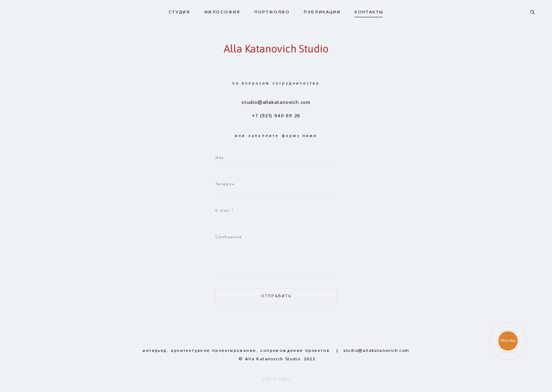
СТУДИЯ (179, 10)
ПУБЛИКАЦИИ (322, 10)
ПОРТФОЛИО (272, 10)
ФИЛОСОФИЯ (222, 10)
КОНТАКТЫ (369, 10)
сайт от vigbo (276, 374)
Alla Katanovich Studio (276, 46)
